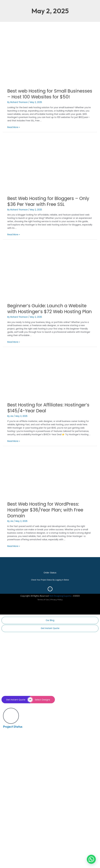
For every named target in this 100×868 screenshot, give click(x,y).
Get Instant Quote (50, 628)
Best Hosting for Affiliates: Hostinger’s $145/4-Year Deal (48, 408)
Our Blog (50, 620)
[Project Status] (11, 716)
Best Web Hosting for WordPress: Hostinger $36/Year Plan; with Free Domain (45, 510)
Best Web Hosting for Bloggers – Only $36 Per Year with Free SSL (48, 201)
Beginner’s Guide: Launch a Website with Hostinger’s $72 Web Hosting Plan (50, 309)
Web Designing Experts (60, 596)
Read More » (14, 127)
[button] (91, 859)
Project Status (13, 727)
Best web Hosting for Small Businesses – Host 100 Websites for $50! (50, 94)
